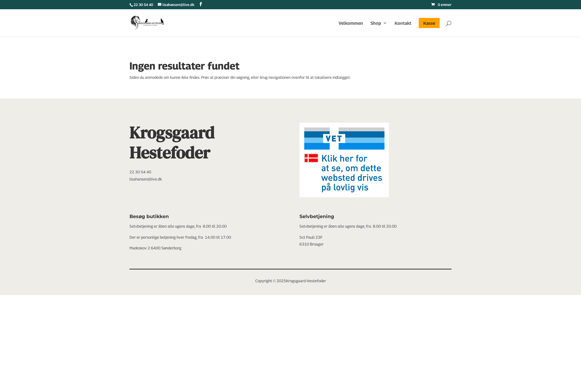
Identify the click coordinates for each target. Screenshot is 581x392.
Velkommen (351, 23)
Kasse (429, 23)
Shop (376, 23)
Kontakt (403, 23)
